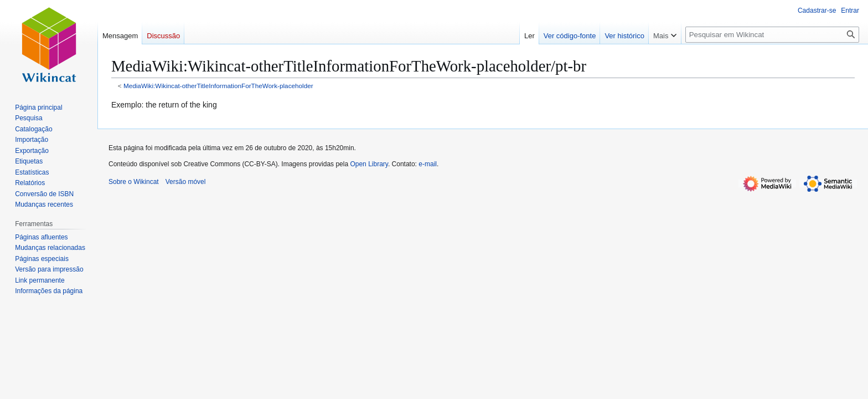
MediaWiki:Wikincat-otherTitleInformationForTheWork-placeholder (218, 86)
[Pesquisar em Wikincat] (772, 35)
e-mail (428, 164)
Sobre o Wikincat (134, 182)
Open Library (369, 164)
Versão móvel (186, 182)
